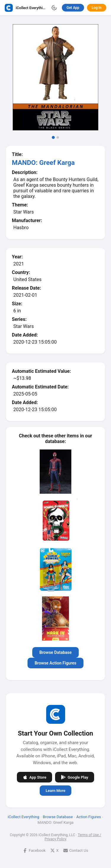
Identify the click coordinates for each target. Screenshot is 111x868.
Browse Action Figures (55, 663)
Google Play (75, 777)
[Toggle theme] (54, 8)
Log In (97, 8)
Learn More (55, 791)
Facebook (34, 850)
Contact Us (76, 850)
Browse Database (55, 652)
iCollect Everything (24, 817)
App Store (34, 777)
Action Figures (89, 817)
